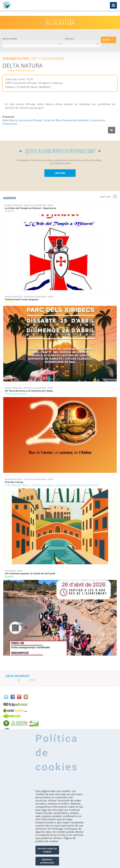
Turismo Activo (16, 59)
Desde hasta (29, 205)
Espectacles (75, 485)
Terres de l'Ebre (52, 120)
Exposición (61, 485)
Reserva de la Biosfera (76, 120)
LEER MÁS (60, 173)
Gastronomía (19, 394)
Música (26, 485)
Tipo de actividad (10, 39)
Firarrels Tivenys (14, 482)
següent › (115, 197)
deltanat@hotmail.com (21, 70)
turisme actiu (97, 120)
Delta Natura (10, 120)
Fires (8, 394)
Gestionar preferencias (47, 861)
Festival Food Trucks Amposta (22, 299)
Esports (9, 576)
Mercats (10, 302)
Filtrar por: (69, 39)
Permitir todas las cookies (47, 850)
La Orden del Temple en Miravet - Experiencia (30, 208)
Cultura (9, 211)
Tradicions (38, 485)
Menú (113, 6)
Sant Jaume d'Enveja (30, 120)
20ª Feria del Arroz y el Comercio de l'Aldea (29, 391)
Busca (106, 40)
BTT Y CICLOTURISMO (48, 59)
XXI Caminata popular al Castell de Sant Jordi (30, 573)
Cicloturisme (10, 124)
